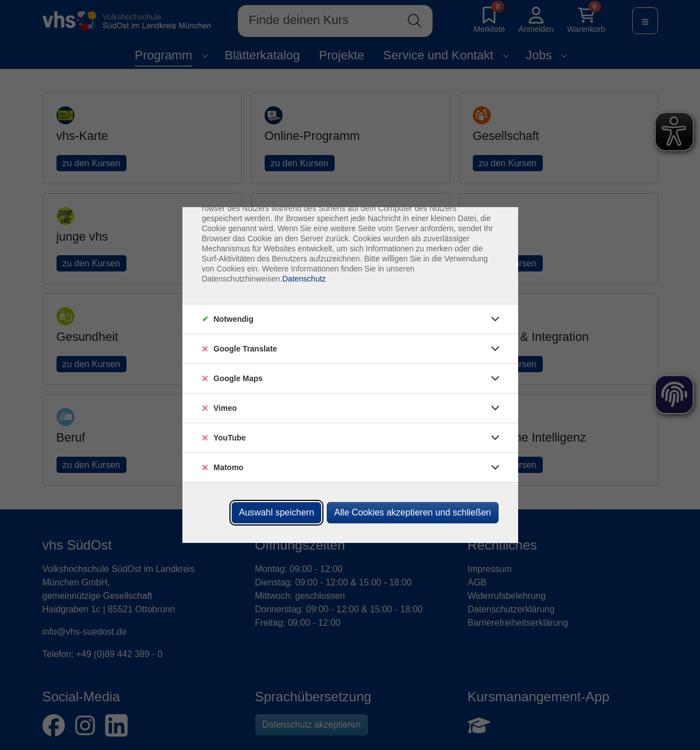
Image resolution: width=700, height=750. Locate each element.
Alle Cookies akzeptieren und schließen (412, 512)
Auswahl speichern (276, 512)
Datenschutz (304, 279)
